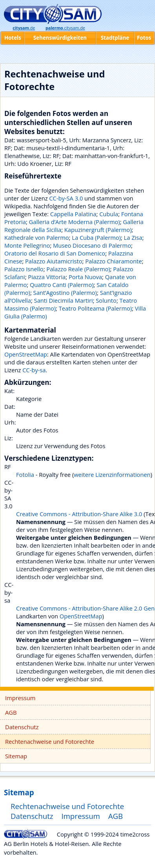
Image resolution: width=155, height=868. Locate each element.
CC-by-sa (34, 370)
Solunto (106, 300)
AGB (11, 712)
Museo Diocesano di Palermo (92, 245)
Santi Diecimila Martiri (64, 300)
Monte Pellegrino (27, 245)
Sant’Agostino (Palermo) (65, 292)
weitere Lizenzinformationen (112, 474)
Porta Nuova (85, 277)
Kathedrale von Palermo (37, 237)
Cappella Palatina (73, 214)
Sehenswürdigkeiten (60, 38)
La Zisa (133, 237)
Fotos (144, 38)
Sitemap (16, 756)
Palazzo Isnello (24, 269)
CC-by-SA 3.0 (66, 198)
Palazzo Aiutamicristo (54, 261)
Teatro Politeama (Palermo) (95, 308)
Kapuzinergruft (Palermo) (98, 230)
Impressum (20, 698)
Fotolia (25, 474)
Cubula (109, 214)
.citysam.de (65, 28)
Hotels (13, 38)
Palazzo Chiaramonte (113, 261)
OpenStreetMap (26, 354)
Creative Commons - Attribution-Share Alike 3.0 (79, 514)
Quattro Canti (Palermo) (62, 285)
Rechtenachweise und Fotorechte (50, 741)
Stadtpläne (115, 38)
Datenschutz (22, 727)
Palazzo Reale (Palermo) (78, 269)
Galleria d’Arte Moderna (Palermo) (75, 222)
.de (24, 28)
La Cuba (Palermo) (96, 237)
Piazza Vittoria (47, 277)
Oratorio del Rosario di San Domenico (55, 253)
